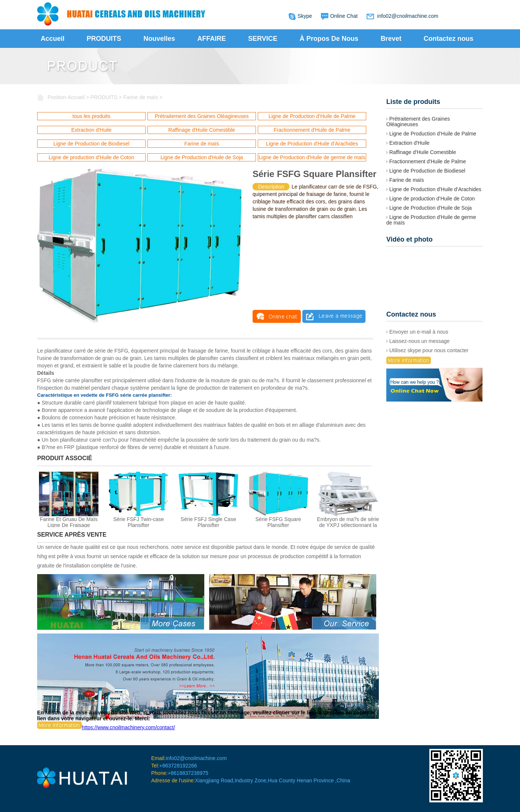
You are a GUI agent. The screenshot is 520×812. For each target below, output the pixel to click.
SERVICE (263, 39)
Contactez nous (449, 39)
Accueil (52, 39)
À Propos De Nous (329, 39)
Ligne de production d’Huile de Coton (91, 157)
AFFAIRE (212, 39)
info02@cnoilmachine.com (408, 16)
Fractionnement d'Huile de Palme (312, 130)
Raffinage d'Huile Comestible (202, 130)
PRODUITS (104, 39)
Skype (305, 16)
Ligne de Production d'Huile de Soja (202, 157)
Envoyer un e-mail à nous (417, 332)
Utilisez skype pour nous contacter (427, 350)
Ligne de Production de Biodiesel (92, 144)
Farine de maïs (141, 97)
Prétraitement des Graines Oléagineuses (202, 116)
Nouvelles (159, 39)
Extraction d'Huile (92, 130)
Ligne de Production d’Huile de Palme (312, 116)
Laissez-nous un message (418, 341)
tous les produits (91, 116)
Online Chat (344, 16)
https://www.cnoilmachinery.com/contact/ (106, 727)
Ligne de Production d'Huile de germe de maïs (312, 157)
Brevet (391, 39)
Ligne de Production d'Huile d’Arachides (312, 144)
